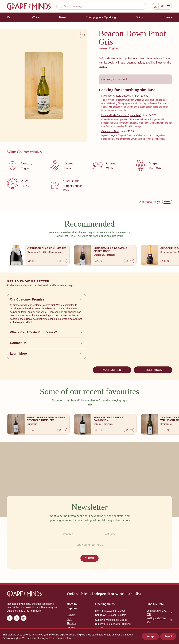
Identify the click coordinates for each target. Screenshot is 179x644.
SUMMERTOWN (153, 370)
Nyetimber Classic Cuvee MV (117, 96)
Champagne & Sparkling (101, 17)
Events (168, 17)
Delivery (71, 615)
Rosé (62, 17)
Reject (168, 636)
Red (9, 17)
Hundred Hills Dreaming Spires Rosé (121, 115)
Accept (150, 636)
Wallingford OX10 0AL (159, 620)
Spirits (140, 17)
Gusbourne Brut (110, 131)
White (36, 17)
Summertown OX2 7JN (159, 613)
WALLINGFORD (112, 370)
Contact (71, 627)
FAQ (69, 619)
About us (71, 623)
